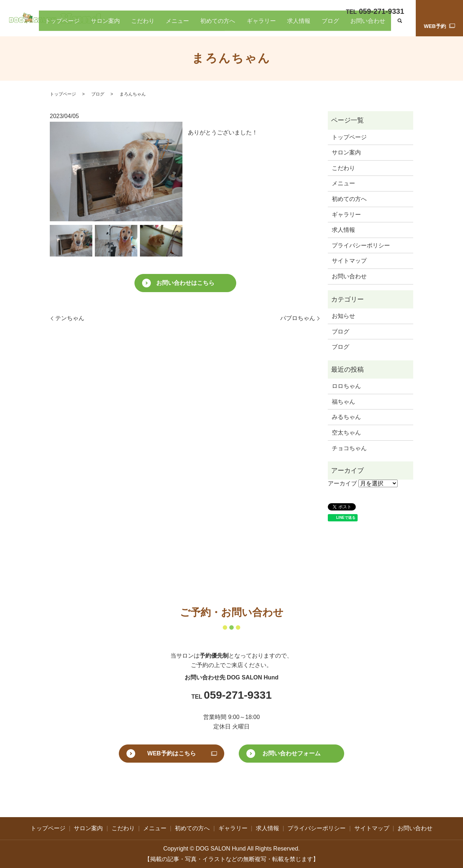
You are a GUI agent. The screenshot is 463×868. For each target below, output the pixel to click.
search (400, 25)
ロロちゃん (346, 386)
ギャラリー (298, 25)
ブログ (347, 25)
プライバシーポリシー (361, 245)
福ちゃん (343, 402)
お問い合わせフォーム (291, 753)
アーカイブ (342, 483)
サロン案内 (185, 25)
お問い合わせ (374, 25)
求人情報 (325, 25)
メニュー (236, 25)
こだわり (212, 25)
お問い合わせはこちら (185, 283)
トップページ (153, 25)
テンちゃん (70, 318)
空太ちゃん (346, 433)
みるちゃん (346, 417)
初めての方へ (266, 25)
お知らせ (343, 316)
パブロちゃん (298, 318)
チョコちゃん (349, 448)
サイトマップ (349, 261)
